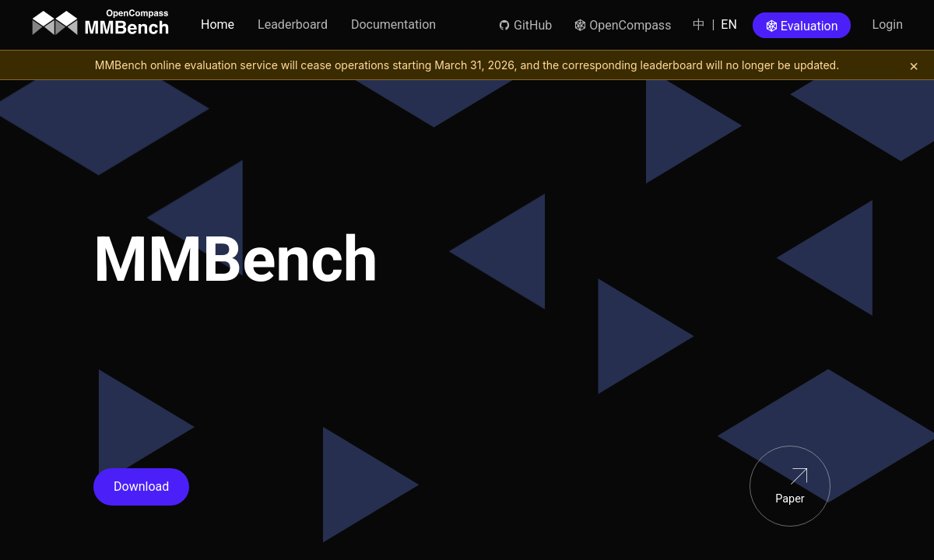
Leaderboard (293, 24)
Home (218, 24)
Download (141, 486)
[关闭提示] (914, 65)
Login (888, 24)
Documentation (393, 24)
